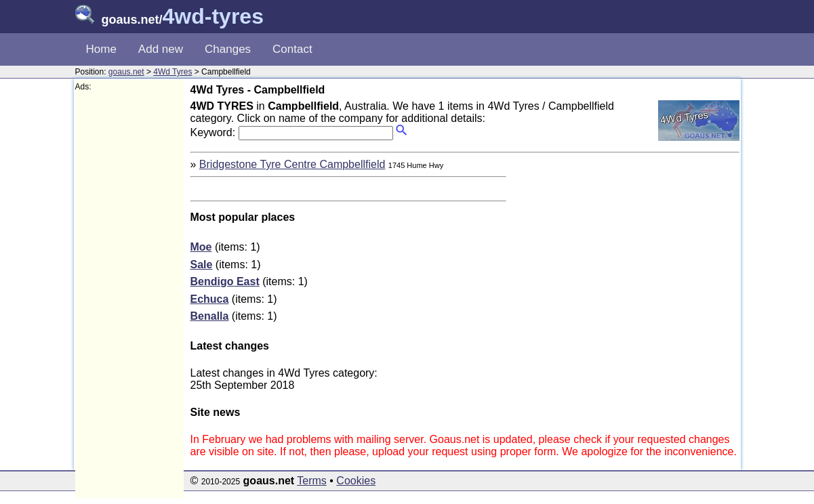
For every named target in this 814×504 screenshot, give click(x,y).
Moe (201, 247)
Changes (228, 49)
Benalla (210, 316)
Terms (312, 481)
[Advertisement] (129, 295)
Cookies (356, 481)
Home (101, 49)
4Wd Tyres (172, 72)
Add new (161, 49)
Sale (202, 265)
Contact (292, 49)
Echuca (210, 299)
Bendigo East (225, 281)
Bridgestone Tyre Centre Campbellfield (292, 164)
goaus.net (126, 72)
